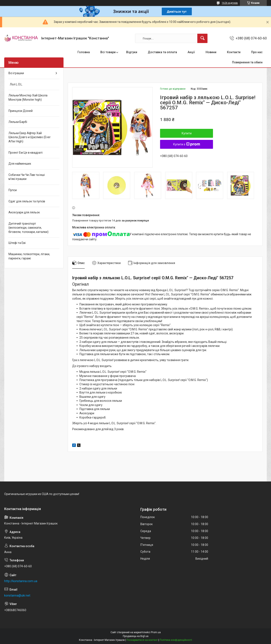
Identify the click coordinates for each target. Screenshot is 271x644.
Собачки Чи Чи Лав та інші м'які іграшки (27, 177)
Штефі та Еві (17, 243)
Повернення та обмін (247, 62)
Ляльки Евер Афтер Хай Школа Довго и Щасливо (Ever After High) (30, 137)
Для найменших (20, 164)
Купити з (187, 144)
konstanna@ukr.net (17, 595)
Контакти (234, 52)
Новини (211, 52)
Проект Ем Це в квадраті (26, 153)
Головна (84, 52)
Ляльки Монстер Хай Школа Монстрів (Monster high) (28, 97)
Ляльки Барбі (18, 122)
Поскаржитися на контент (142, 640)
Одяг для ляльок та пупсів (27, 201)
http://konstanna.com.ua (21, 581)
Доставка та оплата (162, 52)
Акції (191, 52)
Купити (187, 133)
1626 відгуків (230, 3)
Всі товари (108, 52)
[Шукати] (202, 38)
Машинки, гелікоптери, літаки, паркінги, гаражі (29, 256)
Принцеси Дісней (21, 111)
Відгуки (132, 52)
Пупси (13, 190)
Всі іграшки (16, 73)
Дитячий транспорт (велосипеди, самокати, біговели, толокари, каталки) (28, 228)
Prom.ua (156, 632)
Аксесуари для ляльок (24, 212)
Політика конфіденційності (176, 640)
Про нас (257, 52)
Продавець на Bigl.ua (136, 636)
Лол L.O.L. (16, 84)
